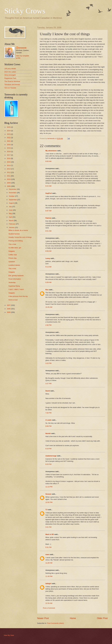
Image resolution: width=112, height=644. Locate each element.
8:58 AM (48, 251)
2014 (9, 165)
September (13, 200)
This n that (12, 244)
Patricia (48, 218)
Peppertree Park (10, 78)
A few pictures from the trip (18, 296)
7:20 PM (48, 413)
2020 (9, 145)
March (11, 221)
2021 (9, 141)
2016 (9, 158)
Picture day (12, 258)
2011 (9, 176)
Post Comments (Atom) (55, 623)
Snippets (12, 251)
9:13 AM (48, 267)
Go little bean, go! (15, 248)
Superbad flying (14, 286)
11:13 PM (49, 487)
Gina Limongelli (10, 75)
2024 (9, 131)
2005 (9, 312)
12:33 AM (49, 603)
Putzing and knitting (15, 241)
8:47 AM (48, 211)
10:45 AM (49, 307)
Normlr (48, 433)
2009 (9, 183)
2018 (9, 152)
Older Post (102, 618)
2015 (9, 162)
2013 (9, 169)
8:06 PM (48, 426)
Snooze (48, 494)
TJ (46, 510)
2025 (9, 127)
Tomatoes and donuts (12, 85)
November (13, 193)
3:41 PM (48, 527)
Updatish (12, 262)
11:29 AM (49, 563)
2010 (9, 179)
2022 (9, 138)
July (10, 207)
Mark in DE (50, 534)
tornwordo (23, 48)
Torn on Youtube (10, 88)
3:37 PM (48, 384)
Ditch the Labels (10, 72)
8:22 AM (48, 186)
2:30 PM (48, 325)
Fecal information (15, 279)
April (11, 217)
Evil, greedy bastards (16, 276)
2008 (9, 186)
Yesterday (12, 282)
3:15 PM (48, 363)
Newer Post (43, 618)
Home (73, 618)
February (12, 224)
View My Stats (9, 635)
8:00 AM (48, 161)
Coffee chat (13, 255)
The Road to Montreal (12, 81)
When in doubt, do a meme (18, 230)
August (12, 203)
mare (47, 554)
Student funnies (14, 234)
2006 (9, 309)
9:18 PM (48, 449)
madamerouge (51, 456)
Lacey (48, 258)
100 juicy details (10, 69)
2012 (9, 172)
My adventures (51, 151)
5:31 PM (48, 547)
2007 (9, 305)
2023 (9, 134)
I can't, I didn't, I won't (16, 289)
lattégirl (48, 583)
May (11, 213)
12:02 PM (49, 502)
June (11, 210)
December (13, 189)
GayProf (49, 193)
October (12, 196)
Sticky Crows (25, 11)
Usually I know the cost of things (20, 237)
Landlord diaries (14, 265)
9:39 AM (48, 282)
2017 (9, 155)
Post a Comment (49, 608)
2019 (9, 148)
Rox (47, 290)
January (12, 227)
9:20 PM (48, 464)
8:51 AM (48, 231)
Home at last (13, 300)
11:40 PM (49, 576)
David (48, 391)
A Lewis (48, 420)
